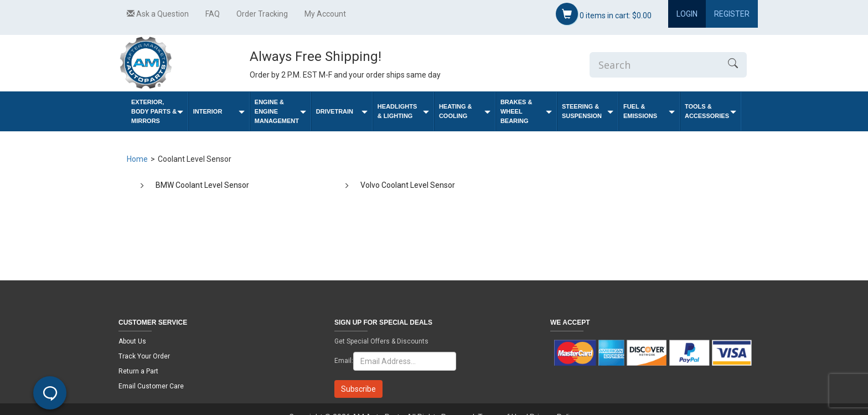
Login (687, 14)
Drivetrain (342, 112)
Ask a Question (158, 14)
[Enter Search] (654, 65)
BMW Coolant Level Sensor (202, 185)
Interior (219, 112)
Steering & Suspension (588, 111)
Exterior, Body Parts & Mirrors (157, 111)
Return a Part (138, 371)
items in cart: (604, 14)
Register (732, 14)
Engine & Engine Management (280, 111)
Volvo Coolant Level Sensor (408, 185)
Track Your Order (144, 356)
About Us (132, 341)
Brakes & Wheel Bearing (526, 111)
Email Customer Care (151, 386)
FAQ (213, 14)
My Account (325, 14)
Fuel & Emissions (649, 111)
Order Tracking (262, 14)
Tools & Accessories (711, 111)
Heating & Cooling (465, 111)
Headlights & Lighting (403, 111)
